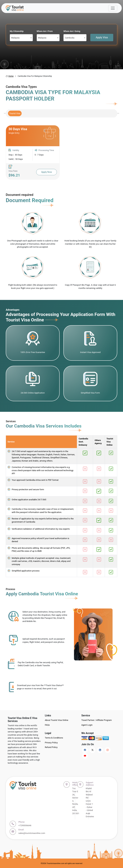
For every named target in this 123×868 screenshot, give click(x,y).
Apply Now (47, 172)
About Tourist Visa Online (57, 720)
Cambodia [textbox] (70, 38)
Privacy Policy (51, 743)
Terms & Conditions (54, 738)
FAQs (47, 725)
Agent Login (87, 725)
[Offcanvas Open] (113, 8)
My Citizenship (17, 31)
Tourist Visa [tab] (15, 113)
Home (10, 76)
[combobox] (21, 38)
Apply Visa (102, 37)
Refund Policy (51, 747)
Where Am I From (45, 31)
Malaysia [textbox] (15, 38)
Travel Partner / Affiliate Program (97, 720)
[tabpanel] (61, 152)
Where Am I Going (72, 31)
